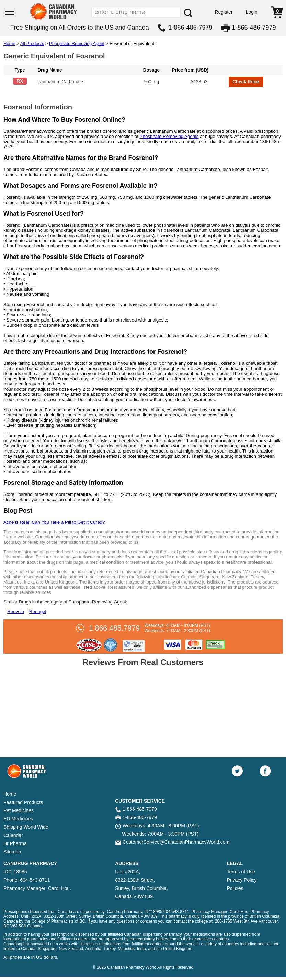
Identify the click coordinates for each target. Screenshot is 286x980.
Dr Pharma (15, 843)
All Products (32, 43)
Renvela (16, 612)
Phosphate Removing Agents (169, 136)
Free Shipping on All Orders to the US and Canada (79, 28)
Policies (235, 888)
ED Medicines (18, 819)
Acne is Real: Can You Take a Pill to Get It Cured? (54, 522)
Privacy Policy (242, 880)
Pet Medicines (19, 810)
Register (224, 12)
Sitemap (12, 852)
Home (9, 43)
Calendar (13, 835)
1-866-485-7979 (191, 28)
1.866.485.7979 (114, 628)
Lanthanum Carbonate (60, 82)
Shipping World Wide (26, 827)
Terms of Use (241, 872)
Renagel (38, 612)
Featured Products (23, 802)
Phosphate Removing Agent (77, 43)
